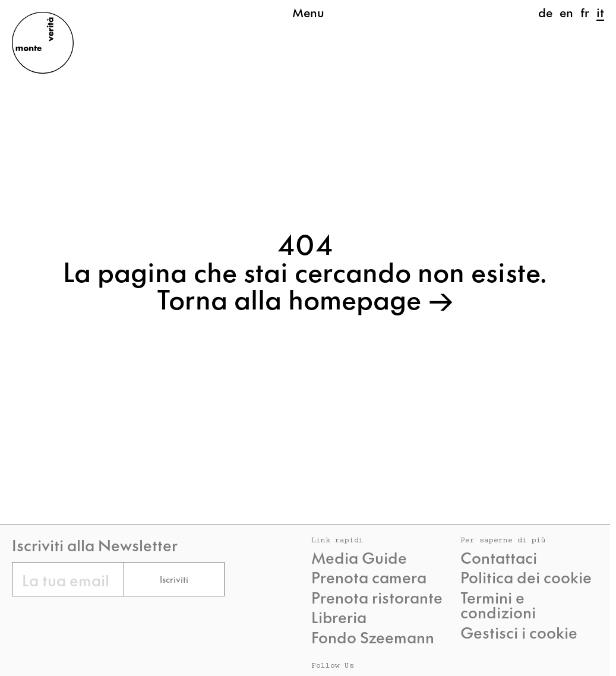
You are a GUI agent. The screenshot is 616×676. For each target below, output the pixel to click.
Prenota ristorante (377, 597)
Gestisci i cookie (519, 632)
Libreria (339, 617)
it (600, 12)
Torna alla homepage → (305, 298)
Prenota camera (369, 577)
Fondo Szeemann (373, 637)
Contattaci (499, 557)
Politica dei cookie (526, 577)
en (566, 12)
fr (585, 12)
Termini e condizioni (498, 604)
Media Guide (359, 557)
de (545, 12)
